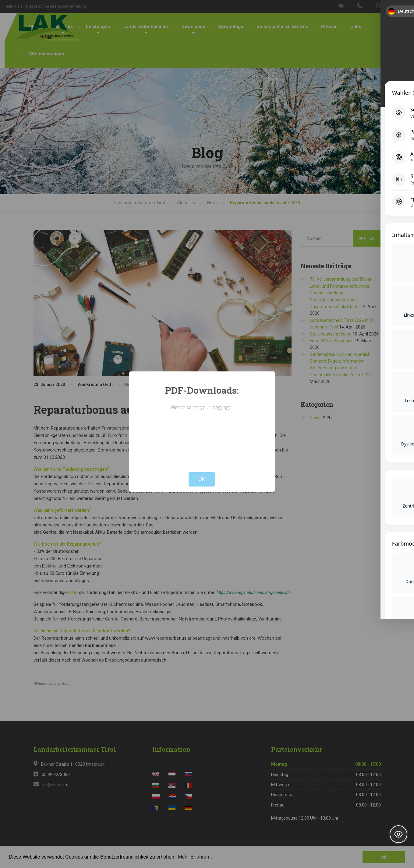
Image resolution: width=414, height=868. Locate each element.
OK (202, 479)
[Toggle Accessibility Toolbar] (398, 834)
